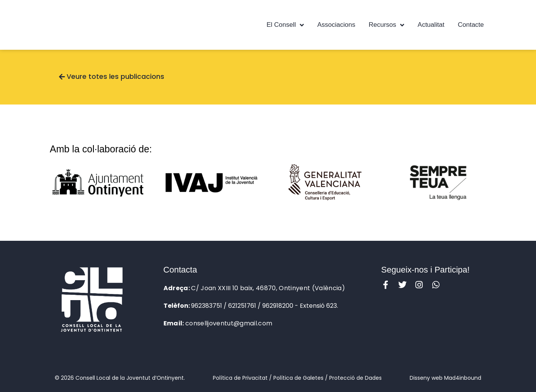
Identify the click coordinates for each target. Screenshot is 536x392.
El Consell (285, 25)
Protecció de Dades (355, 378)
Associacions (336, 25)
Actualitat (431, 25)
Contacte (471, 25)
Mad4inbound (463, 378)
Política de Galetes (298, 378)
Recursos (386, 25)
